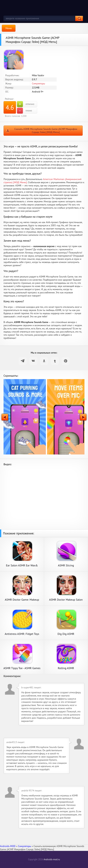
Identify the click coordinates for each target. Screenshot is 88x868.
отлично (26, 104)
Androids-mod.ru (52, 859)
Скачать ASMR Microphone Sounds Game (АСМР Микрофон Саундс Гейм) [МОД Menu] (46, 131)
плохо (24, 111)
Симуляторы (38, 83)
